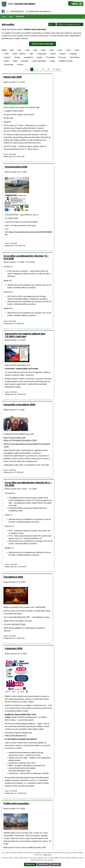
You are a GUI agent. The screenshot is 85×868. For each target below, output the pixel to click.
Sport (7, 59)
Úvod (4, 15)
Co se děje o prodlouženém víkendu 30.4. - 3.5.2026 (60, 273)
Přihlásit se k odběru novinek (70, 23)
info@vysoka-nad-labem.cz (40, 10)
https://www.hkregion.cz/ (56, 479)
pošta (40, 56)
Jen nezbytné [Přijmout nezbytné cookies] (43, 864)
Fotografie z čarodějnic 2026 (19, 271)
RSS (52, 23)
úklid (15, 59)
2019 (35, 48)
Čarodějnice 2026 (13, 381)
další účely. (48, 855)
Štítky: (4, 48)
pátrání (7, 56)
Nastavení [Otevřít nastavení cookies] (56, 864)
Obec (11, 15)
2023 (69, 48)
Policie (18, 56)
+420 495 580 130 (17, 10)
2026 (15, 52)
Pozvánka (51, 56)
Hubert (63, 52)
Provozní (63, 56)
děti (31, 52)
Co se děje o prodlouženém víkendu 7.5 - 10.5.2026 (18, 180)
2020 (44, 48)
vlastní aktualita (39, 59)
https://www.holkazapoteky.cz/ (62, 764)
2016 (12, 48)
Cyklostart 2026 (54, 381)
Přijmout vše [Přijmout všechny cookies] (30, 864)
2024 (77, 48)
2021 (52, 48)
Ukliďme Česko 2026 (57, 565)
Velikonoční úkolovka (57, 706)
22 (43, 68)
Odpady (73, 52)
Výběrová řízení (66, 59)
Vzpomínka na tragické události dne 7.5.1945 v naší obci (63, 180)
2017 (20, 48)
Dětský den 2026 (13, 75)
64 (54, 68)
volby (53, 59)
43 (49, 68)
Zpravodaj (9, 63)
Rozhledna (75, 56)
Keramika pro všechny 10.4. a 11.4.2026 (20, 707)
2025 (6, 52)
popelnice (29, 56)
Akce (23, 52)
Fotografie (42, 52)
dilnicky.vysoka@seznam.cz (21, 800)
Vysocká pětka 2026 (56, 75)
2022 (60, 48)
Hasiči (53, 52)
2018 (28, 48)
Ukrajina (25, 59)
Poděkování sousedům (16, 565)
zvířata (20, 63)
